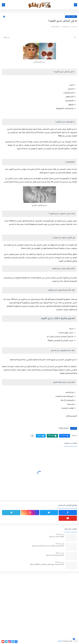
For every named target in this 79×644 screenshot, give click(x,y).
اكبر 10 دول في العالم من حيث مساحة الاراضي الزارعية (48, 546)
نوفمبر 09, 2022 (60, 544)
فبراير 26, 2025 (60, 534)
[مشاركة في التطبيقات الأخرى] (32, 436)
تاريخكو (60, 641)
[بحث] (3, 5)
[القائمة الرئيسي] (76, 5)
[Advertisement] (59, 590)
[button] (65, 436)
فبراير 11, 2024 (60, 553)
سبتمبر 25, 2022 (60, 562)
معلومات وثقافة (71, 17)
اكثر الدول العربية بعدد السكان (55, 555)
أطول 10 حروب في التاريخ (57, 537)
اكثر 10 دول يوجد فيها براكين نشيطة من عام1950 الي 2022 (47, 565)
